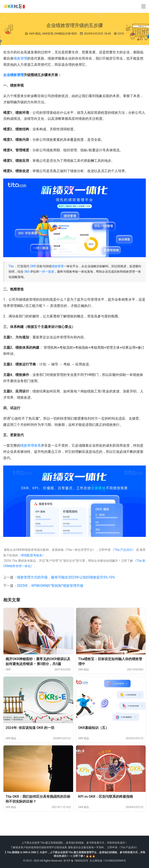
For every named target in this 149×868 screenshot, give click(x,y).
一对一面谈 (47, 272)
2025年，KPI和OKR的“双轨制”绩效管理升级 (50, 586)
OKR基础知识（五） (94, 728)
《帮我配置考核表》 (32, 555)
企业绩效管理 (13, 75)
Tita (11, 266)
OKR (33, 266)
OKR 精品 (35, 34)
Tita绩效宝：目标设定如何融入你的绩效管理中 (110, 662)
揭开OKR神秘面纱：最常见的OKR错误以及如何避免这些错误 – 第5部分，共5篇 (38, 662)
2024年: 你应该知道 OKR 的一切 (30, 728)
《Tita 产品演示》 (123, 550)
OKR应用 (47, 34)
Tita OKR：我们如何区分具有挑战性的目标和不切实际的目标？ (38, 799)
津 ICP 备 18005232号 (76, 861)
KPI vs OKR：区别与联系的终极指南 (106, 797)
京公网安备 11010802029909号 (108, 861)
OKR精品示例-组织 (66, 34)
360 (27, 272)
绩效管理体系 (31, 445)
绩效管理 (20, 58)
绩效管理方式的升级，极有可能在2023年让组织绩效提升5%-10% (66, 577)
